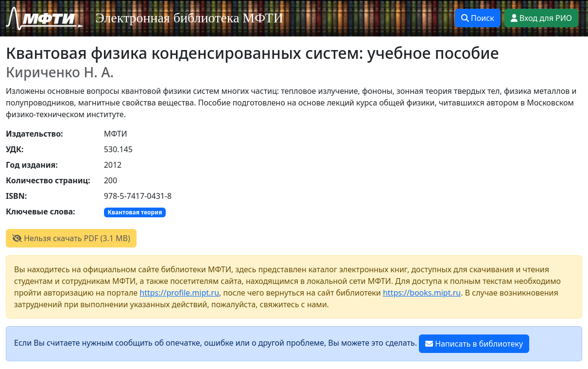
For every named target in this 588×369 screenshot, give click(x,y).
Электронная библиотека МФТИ (189, 18)
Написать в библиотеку (474, 344)
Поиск (478, 18)
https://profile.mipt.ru (179, 293)
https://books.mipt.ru (422, 293)
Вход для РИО (541, 18)
